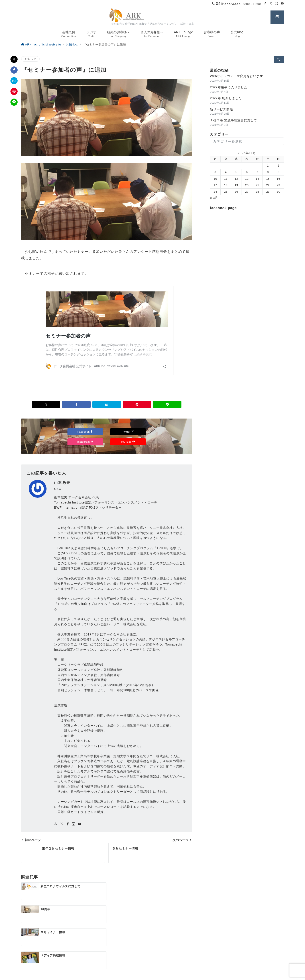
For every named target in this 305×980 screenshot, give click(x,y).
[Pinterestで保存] (14, 91)
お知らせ (30, 59)
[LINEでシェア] (14, 102)
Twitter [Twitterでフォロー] (128, 432)
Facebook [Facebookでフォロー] (85, 432)
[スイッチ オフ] (277, 17)
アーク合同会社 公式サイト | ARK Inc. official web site (158, 974)
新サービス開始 (222, 109)
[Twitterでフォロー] (271, 4)
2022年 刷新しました (226, 98)
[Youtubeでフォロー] (282, 4)
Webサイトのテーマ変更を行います (237, 76)
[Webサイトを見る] (56, 824)
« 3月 (214, 198)
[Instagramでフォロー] (277, 4)
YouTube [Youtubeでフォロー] (128, 442)
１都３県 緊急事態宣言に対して (234, 120)
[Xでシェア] (14, 59)
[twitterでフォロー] (62, 824)
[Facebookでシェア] (14, 70)
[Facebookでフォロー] (265, 4)
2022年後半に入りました (229, 87)
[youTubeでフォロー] (80, 824)
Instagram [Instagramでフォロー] (85, 442)
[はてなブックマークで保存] (14, 81)
